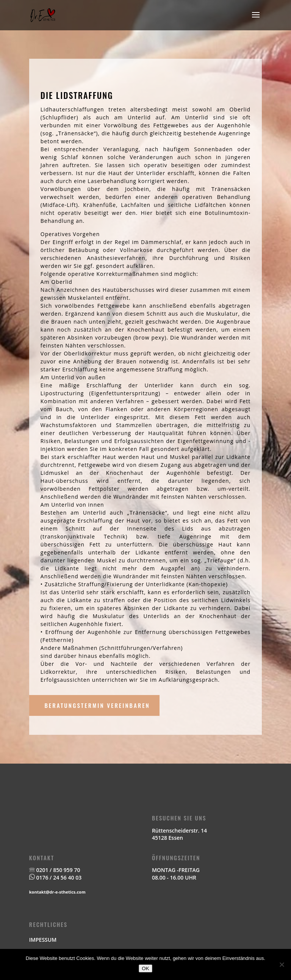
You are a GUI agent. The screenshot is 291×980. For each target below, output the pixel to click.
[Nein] (282, 964)
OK (145, 968)
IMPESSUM (43, 940)
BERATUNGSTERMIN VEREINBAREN (97, 705)
